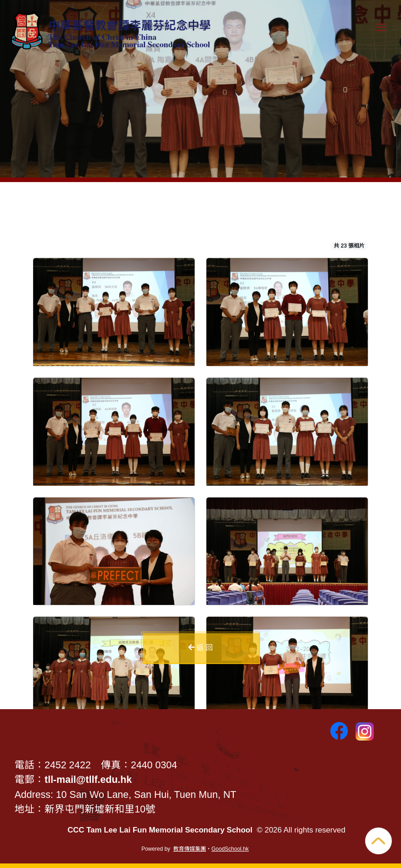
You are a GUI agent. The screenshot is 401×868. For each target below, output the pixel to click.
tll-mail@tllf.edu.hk (88, 780)
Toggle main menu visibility (382, 32)
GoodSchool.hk (230, 849)
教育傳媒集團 (190, 849)
